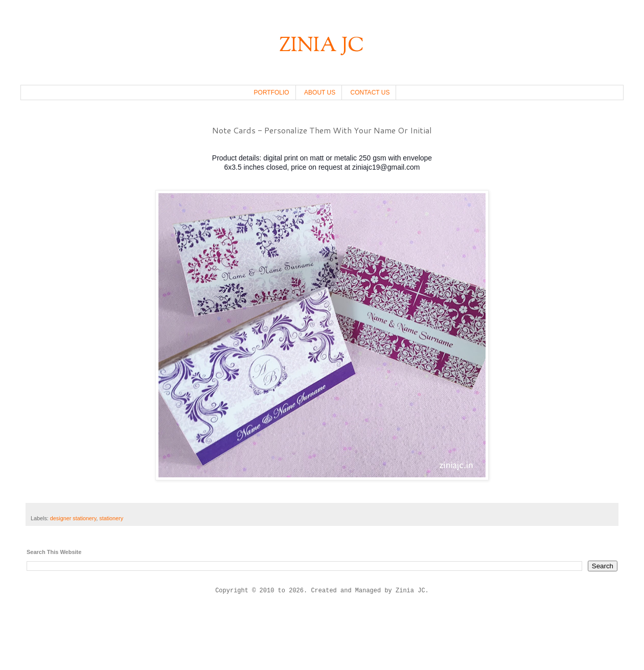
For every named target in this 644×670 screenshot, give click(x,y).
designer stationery (73, 518)
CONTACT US (370, 93)
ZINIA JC (322, 46)
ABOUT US (320, 93)
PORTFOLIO (272, 93)
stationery (111, 518)
